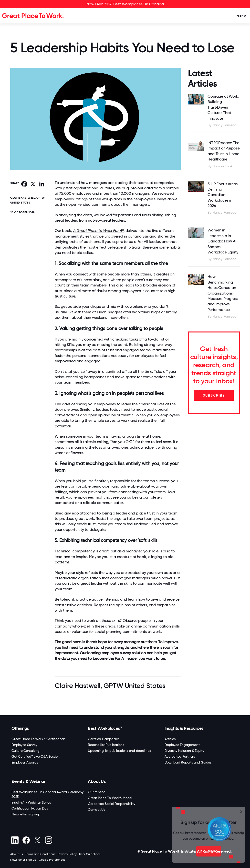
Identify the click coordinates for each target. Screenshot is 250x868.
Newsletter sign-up (26, 814)
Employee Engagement (182, 745)
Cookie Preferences (52, 860)
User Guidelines (90, 854)
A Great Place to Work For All (98, 231)
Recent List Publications (106, 745)
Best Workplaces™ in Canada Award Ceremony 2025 (47, 794)
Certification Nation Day (30, 808)
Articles (170, 739)
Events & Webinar (28, 781)
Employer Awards (25, 762)
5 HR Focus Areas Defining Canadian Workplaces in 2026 (223, 195)
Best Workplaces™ (105, 728)
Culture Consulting (26, 751)
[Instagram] (48, 840)
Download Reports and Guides (188, 762)
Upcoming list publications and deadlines (119, 751)
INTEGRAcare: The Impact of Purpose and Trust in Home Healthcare (224, 151)
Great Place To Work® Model (110, 798)
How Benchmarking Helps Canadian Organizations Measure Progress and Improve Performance (223, 293)
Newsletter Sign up (23, 860)
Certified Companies (104, 739)
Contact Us (96, 810)
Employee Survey (24, 745)
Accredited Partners (180, 756)
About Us (97, 781)
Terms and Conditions (40, 854)
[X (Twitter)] (37, 840)
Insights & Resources (184, 728)
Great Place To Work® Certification (38, 739)
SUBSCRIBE (214, 395)
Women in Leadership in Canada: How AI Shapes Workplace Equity (223, 241)
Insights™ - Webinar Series (31, 802)
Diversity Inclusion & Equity (184, 751)
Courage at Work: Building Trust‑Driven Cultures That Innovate (223, 107)
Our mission (97, 792)
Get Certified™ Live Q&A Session (35, 756)
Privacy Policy (67, 854)
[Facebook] (26, 840)
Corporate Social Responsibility (111, 804)
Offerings (20, 728)
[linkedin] (15, 840)
